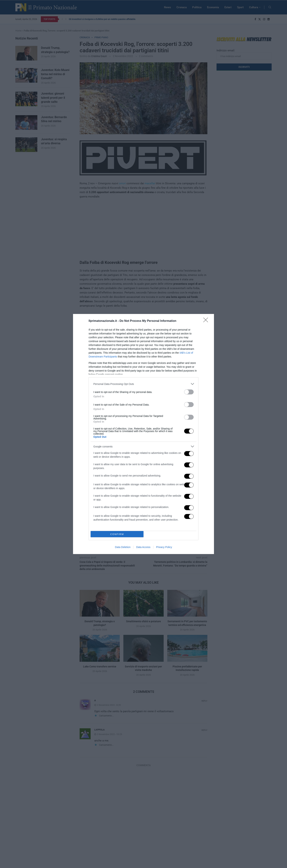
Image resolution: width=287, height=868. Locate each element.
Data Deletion (123, 547)
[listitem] (143, 384)
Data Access (143, 547)
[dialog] (143, 434)
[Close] (207, 321)
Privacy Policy (164, 547)
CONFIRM (117, 534)
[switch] (189, 392)
